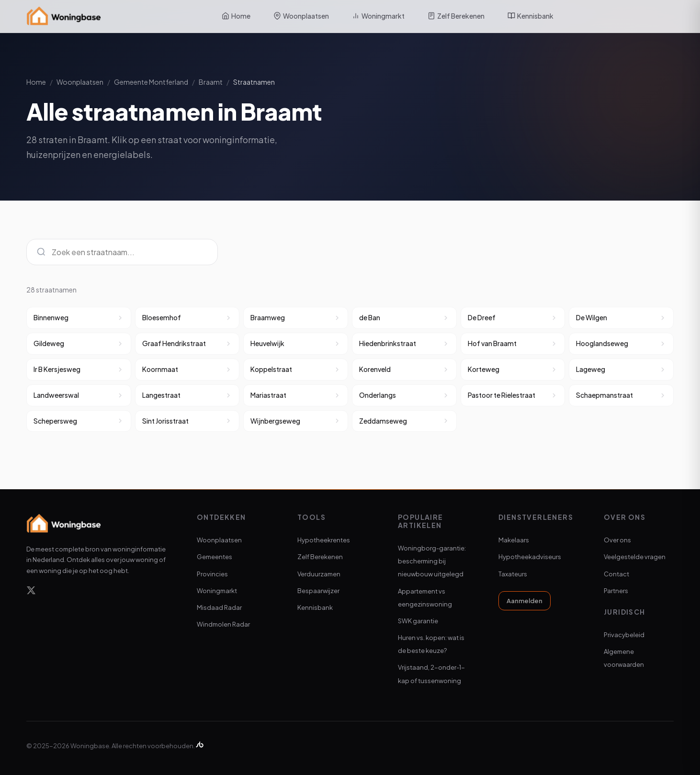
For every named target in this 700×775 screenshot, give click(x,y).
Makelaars (514, 540)
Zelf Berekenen (456, 16)
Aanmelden (525, 601)
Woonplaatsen (301, 16)
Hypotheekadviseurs (530, 557)
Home (236, 16)
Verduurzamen (319, 574)
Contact (616, 574)
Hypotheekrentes (324, 540)
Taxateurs (513, 574)
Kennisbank (531, 16)
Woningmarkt (378, 16)
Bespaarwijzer (318, 591)
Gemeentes (215, 557)
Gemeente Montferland (151, 82)
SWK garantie (418, 621)
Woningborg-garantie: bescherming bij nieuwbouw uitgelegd (432, 561)
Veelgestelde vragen (635, 557)
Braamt (211, 82)
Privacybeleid (624, 635)
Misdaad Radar (219, 607)
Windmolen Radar (223, 624)
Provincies (212, 574)
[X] (31, 592)
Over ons (617, 540)
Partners (616, 591)
